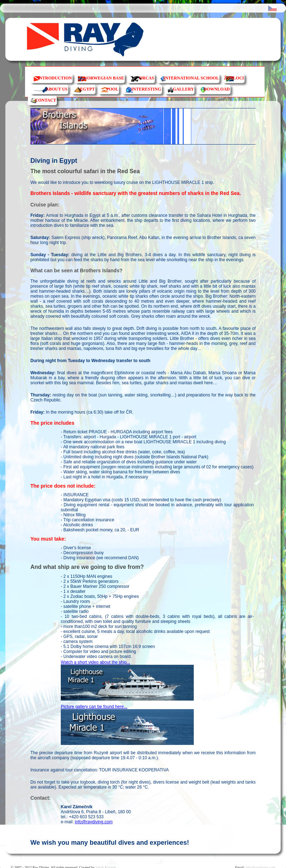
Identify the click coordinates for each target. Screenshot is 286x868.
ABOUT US (57, 89)
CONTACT (46, 100)
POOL (112, 89)
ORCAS (147, 78)
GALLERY (184, 89)
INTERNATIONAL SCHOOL (191, 78)
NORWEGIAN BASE (104, 78)
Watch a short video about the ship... (95, 662)
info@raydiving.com (94, 822)
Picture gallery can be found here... (94, 707)
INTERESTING (146, 89)
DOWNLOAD (216, 89)
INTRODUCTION (55, 78)
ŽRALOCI (234, 78)
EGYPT (87, 89)
